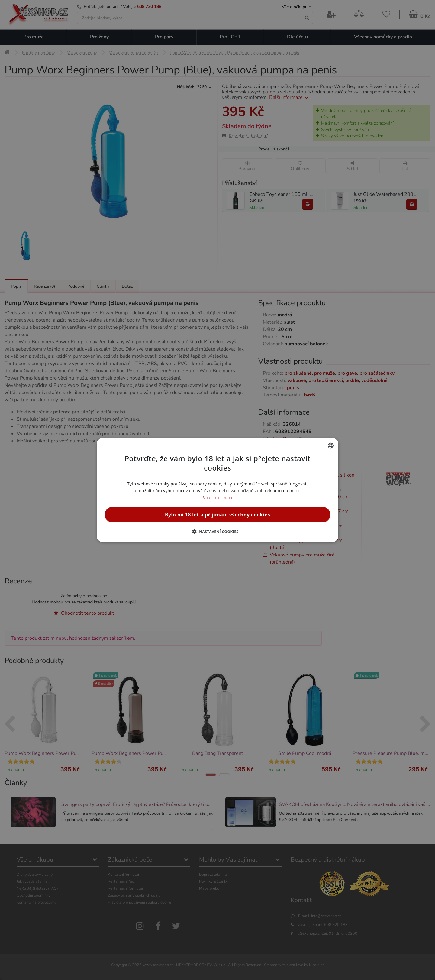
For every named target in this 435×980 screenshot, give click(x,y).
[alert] (217, 490)
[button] (218, 532)
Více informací (217, 498)
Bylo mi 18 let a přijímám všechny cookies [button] (217, 515)
